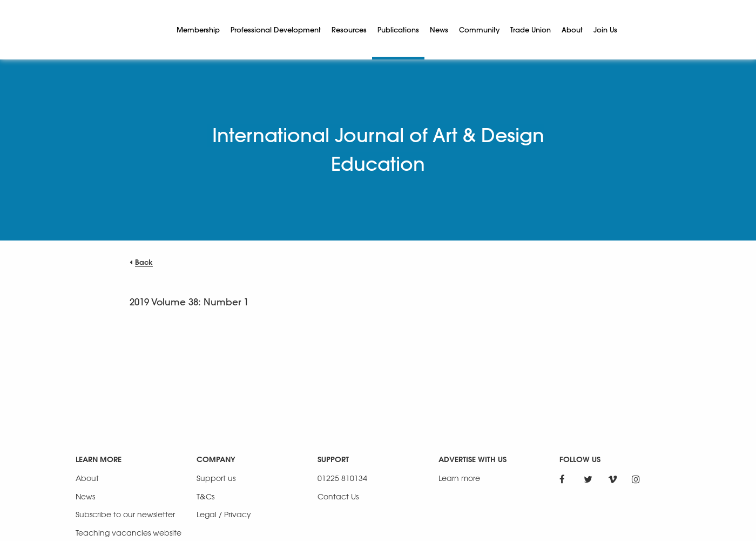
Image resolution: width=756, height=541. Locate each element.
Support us (216, 478)
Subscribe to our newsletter (125, 514)
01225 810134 (342, 478)
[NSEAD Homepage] (118, 30)
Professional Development (276, 29)
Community (479, 29)
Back (144, 262)
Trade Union (531, 29)
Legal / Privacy (224, 514)
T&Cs (205, 496)
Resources (349, 29)
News (439, 29)
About (572, 29)
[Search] (636, 30)
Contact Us (338, 496)
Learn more (459, 478)
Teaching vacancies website (129, 533)
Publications (398, 29)
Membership (198, 29)
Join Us (605, 29)
